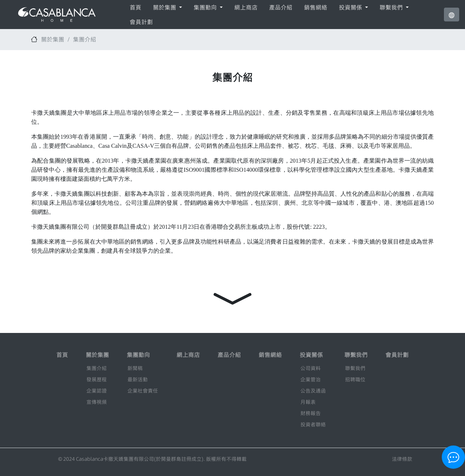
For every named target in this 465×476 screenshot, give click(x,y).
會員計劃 (141, 22)
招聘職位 (355, 379)
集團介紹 (85, 39)
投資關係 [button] (351, 7)
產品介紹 (281, 7)
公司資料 (311, 368)
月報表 (308, 402)
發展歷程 (97, 379)
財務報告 (311, 413)
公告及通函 (313, 391)
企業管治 (311, 379)
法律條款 (402, 459)
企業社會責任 (143, 391)
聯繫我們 (355, 368)
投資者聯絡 (313, 424)
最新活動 (138, 379)
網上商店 (246, 7)
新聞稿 (135, 368)
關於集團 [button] (165, 7)
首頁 (136, 7)
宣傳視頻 (97, 402)
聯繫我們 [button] (392, 7)
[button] (452, 15)
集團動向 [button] (206, 7)
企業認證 (97, 391)
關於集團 (53, 39)
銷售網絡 (316, 7)
